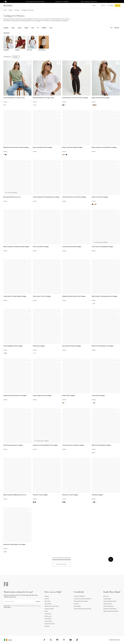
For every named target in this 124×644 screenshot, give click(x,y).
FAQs (46, 611)
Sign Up (38, 601)
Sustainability (107, 599)
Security (76, 604)
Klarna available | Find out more (89, 1)
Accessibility (77, 606)
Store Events (48, 621)
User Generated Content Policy (83, 609)
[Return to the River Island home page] (9, 6)
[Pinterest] (64, 640)
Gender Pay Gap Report (110, 609)
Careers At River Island (110, 601)
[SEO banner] (38, 20)
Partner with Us (108, 604)
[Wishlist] (29, 63)
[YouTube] (71, 640)
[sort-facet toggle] (115, 28)
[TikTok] (77, 640)
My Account (48, 616)
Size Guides (48, 604)
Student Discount (50, 624)
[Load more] (61, 564)
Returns (47, 599)
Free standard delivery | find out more (35, 1)
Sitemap (47, 626)
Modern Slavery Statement (111, 611)
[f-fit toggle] (39, 28)
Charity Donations (109, 606)
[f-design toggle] (27, 28)
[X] (51, 640)
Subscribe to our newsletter (62, 1)
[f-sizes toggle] (33, 28)
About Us (106, 596)
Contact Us (48, 614)
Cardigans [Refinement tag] (16, 57)
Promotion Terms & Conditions (82, 599)
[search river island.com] (93, 6)
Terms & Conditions (79, 596)
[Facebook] (44, 640)
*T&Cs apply (7, 606)
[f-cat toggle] (7, 28)
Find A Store (48, 619)
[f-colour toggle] (20, 28)
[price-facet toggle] (52, 28)
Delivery (47, 596)
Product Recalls (49, 609)
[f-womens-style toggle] (14, 28)
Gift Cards (48, 601)
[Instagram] (57, 640)
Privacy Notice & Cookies (81, 601)
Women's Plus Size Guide (52, 606)
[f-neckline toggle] (45, 28)
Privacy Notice (7, 607)
